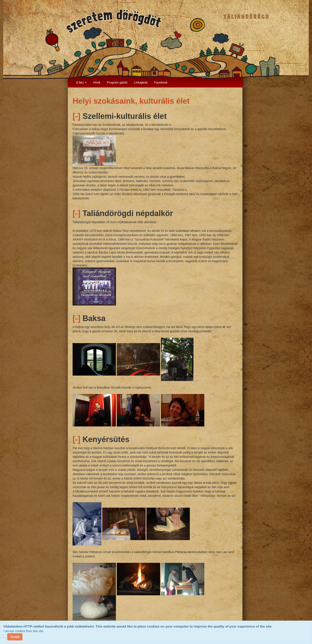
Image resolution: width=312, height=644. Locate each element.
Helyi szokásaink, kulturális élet (131, 101)
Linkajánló (141, 82)
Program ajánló (117, 82)
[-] (76, 116)
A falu (81, 82)
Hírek (97, 82)
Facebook (161, 82)
